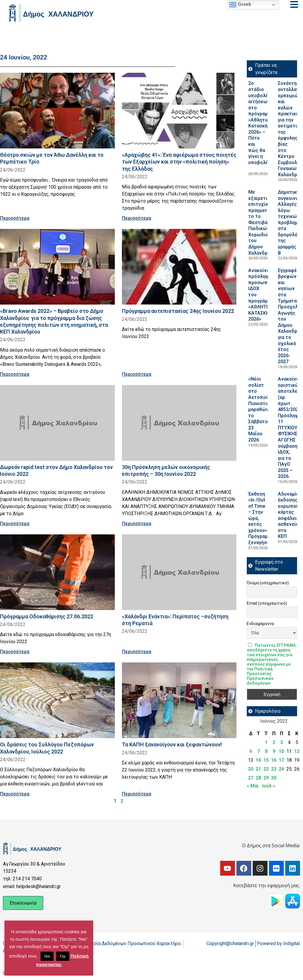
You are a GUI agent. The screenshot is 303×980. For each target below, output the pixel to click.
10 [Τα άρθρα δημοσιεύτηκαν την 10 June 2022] (281, 751)
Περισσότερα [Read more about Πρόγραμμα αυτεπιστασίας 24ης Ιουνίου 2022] (137, 374)
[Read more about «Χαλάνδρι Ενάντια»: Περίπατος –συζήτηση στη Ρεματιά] (179, 572)
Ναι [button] (47, 956)
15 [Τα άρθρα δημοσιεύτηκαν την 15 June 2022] (266, 760)
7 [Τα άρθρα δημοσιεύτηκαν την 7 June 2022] (258, 751)
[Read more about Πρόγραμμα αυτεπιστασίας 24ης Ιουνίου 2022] (179, 267)
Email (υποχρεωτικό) (267, 603)
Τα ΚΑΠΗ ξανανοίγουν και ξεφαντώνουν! (172, 744)
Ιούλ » (269, 786)
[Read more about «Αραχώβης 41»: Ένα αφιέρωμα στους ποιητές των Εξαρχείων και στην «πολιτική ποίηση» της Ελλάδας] (179, 111)
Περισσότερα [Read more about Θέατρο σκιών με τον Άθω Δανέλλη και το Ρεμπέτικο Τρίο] (15, 218)
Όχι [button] (63, 956)
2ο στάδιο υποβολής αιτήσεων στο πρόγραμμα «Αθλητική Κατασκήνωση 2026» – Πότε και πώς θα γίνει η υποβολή (264, 126)
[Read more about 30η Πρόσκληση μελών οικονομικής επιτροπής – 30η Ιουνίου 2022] (179, 423)
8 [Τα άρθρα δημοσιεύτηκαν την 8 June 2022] (266, 751)
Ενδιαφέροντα (260, 624)
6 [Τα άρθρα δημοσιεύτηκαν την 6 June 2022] (251, 751)
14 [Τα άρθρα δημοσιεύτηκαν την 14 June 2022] (258, 760)
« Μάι (253, 786)
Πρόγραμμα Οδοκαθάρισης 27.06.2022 (47, 616)
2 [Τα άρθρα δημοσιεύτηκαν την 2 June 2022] (274, 742)
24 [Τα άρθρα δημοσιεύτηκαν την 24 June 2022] (281, 769)
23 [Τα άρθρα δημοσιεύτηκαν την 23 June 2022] (274, 769)
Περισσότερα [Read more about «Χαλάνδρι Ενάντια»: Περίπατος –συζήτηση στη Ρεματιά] (137, 652)
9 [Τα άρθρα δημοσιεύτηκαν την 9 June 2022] (274, 751)
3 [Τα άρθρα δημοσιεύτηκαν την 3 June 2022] (282, 742)
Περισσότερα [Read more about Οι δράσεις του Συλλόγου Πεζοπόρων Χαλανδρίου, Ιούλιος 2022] (15, 794)
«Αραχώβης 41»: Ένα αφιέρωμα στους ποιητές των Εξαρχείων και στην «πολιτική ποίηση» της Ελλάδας (179, 162)
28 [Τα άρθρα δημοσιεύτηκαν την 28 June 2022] (258, 778)
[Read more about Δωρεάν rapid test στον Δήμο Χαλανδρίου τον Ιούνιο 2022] (57, 423)
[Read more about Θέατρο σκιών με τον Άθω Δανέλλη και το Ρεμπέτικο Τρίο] (57, 111)
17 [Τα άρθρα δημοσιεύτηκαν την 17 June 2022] (281, 760)
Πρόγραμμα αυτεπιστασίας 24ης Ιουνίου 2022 (178, 311)
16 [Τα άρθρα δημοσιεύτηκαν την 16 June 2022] (274, 760)
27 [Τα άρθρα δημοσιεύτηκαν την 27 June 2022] (251, 778)
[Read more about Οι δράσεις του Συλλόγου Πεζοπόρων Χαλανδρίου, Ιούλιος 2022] (57, 700)
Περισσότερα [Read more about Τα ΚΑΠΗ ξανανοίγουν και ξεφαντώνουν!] (137, 794)
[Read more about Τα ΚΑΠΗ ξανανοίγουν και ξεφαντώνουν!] (179, 700)
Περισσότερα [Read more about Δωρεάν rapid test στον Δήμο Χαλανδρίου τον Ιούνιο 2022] (15, 524)
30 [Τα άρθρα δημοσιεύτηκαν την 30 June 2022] (274, 778)
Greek (240, 5)
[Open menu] (294, 4)
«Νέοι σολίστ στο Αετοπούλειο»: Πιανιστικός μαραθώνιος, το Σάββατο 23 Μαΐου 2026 (265, 409)
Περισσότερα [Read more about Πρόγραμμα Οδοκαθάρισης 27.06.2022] (15, 652)
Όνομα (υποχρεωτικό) (268, 583)
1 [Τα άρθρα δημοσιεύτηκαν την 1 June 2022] (266, 742)
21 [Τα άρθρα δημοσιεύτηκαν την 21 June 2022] (258, 769)
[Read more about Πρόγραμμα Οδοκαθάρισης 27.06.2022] (57, 572)
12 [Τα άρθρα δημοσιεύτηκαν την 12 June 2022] (297, 751)
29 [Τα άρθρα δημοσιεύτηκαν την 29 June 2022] (266, 778)
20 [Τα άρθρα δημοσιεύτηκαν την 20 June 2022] (251, 769)
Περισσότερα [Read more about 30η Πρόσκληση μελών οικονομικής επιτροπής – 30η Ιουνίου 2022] (137, 524)
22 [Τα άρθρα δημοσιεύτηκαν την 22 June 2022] (266, 769)
